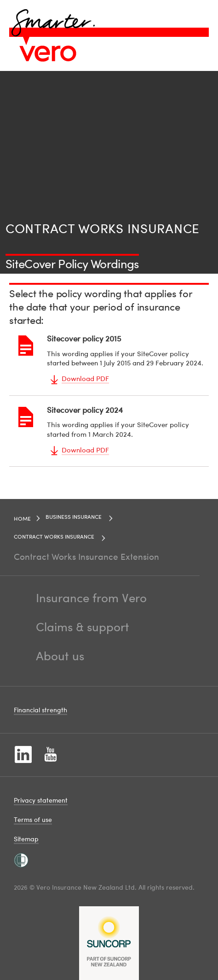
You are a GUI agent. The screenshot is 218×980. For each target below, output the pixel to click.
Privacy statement (41, 800)
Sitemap (26, 839)
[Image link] (48, 53)
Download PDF (85, 378)
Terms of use (33, 819)
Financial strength (40, 710)
